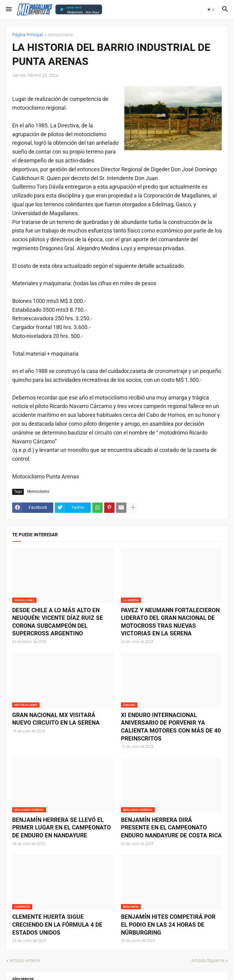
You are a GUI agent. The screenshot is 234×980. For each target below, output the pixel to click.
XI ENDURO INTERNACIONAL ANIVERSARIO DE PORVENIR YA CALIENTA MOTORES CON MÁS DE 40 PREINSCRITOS (171, 727)
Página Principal (28, 35)
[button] (8, 9)
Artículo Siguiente (208, 960)
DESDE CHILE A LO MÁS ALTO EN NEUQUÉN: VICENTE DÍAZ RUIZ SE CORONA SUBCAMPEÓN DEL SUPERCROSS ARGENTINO (58, 622)
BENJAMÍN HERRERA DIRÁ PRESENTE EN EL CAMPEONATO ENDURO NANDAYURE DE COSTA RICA (171, 828)
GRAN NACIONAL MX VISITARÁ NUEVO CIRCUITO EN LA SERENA (56, 719)
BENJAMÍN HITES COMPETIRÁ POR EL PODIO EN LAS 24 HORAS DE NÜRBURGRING (168, 925)
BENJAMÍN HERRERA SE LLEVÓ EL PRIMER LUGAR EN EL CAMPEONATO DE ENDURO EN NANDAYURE (62, 828)
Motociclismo (60, 35)
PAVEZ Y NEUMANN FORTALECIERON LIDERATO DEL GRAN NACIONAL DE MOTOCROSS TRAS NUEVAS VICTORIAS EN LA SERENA (170, 622)
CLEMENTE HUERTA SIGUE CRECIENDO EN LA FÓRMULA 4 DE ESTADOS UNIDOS (57, 925)
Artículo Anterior (25, 960)
